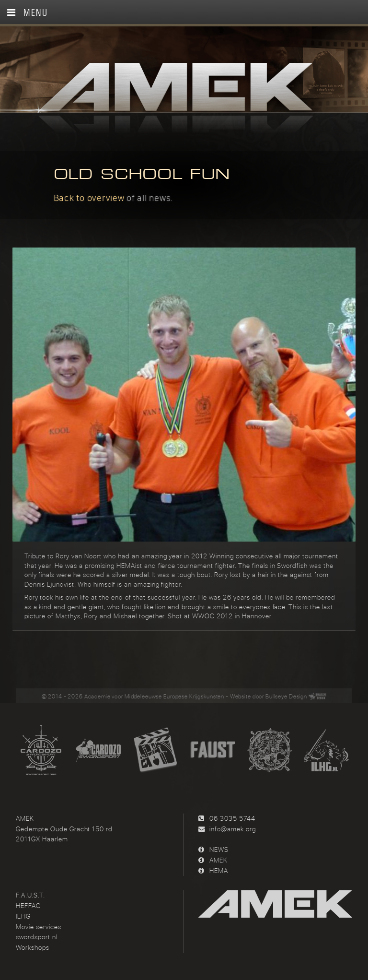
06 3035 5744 (232, 816)
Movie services (38, 925)
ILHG (23, 914)
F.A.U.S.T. (30, 894)
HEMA (219, 869)
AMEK (218, 858)
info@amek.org (232, 827)
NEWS (219, 848)
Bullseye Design (286, 694)
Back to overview (89, 198)
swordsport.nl (36, 935)
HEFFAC (28, 904)
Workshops (33, 946)
